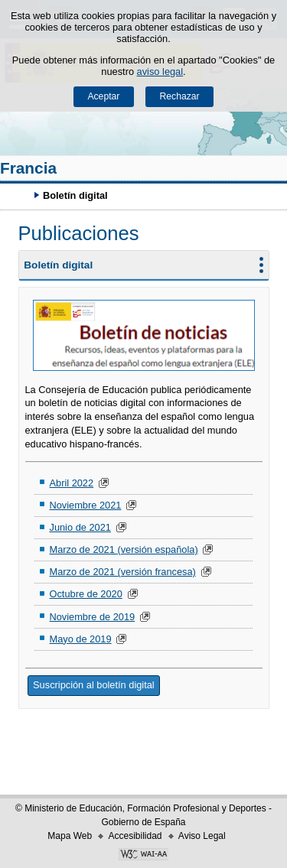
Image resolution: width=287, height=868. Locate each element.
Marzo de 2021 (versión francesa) (122, 572)
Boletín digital (58, 265)
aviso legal (160, 72)
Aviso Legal (202, 836)
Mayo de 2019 (80, 639)
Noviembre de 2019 (92, 617)
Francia (28, 168)
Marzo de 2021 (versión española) (123, 549)
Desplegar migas (19, 195)
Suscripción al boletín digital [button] (94, 685)
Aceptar (103, 96)
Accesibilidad (135, 836)
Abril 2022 (71, 483)
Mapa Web (70, 836)
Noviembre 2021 (85, 505)
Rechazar (180, 96)
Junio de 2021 (80, 527)
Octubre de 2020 (85, 594)
